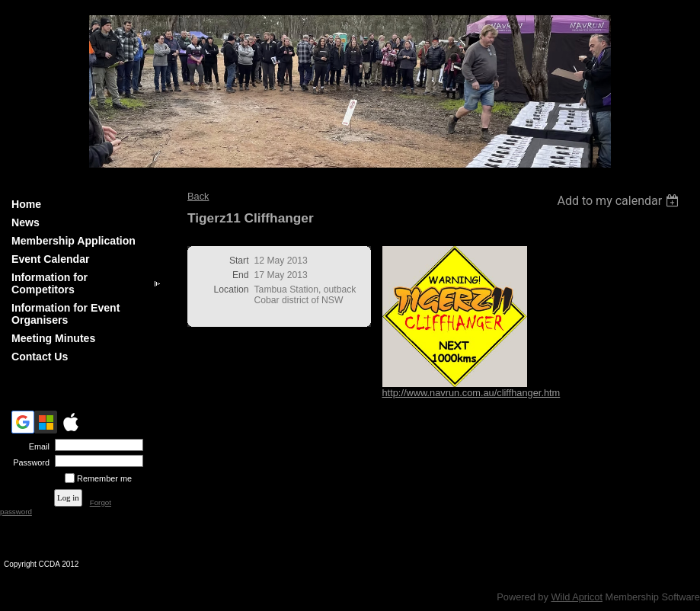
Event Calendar (51, 259)
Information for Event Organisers (66, 314)
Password (29, 462)
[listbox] (620, 201)
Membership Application (74, 241)
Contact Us (40, 357)
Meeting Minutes (53, 338)
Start (239, 261)
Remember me (104, 478)
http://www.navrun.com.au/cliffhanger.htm (471, 393)
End (241, 275)
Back (198, 196)
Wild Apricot (577, 597)
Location (232, 290)
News (26, 222)
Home (26, 204)
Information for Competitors (50, 283)
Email (37, 446)
